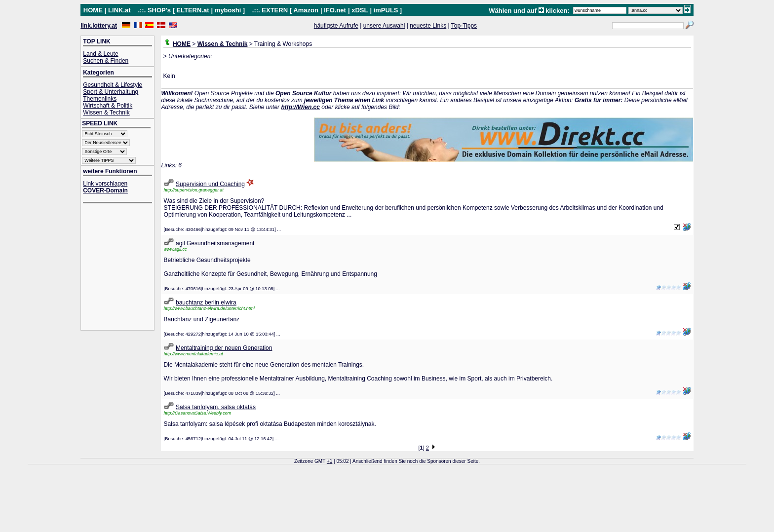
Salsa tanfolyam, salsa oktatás (216, 407)
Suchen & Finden (106, 61)
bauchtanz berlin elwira (206, 303)
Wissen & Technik (106, 113)
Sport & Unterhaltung (111, 92)
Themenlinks (100, 99)
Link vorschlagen (105, 184)
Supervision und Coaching (210, 184)
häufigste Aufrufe (336, 26)
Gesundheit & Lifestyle (113, 85)
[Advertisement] (122, 268)
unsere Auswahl (384, 26)
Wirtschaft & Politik (108, 106)
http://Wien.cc (300, 107)
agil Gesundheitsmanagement (215, 243)
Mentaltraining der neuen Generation (224, 348)
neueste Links (428, 26)
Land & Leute (100, 54)
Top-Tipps (464, 26)
